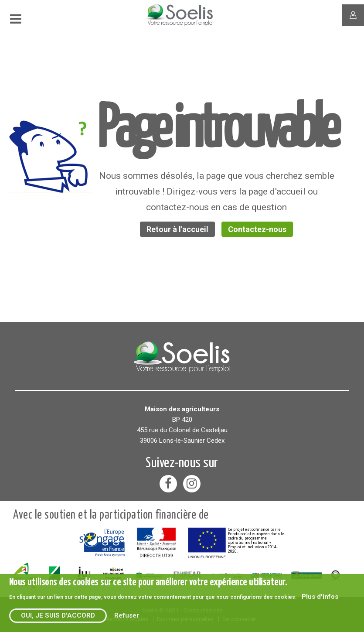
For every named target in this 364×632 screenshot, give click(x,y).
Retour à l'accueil (177, 229)
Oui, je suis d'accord (58, 615)
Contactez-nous (257, 229)
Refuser (127, 615)
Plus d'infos (320, 597)
